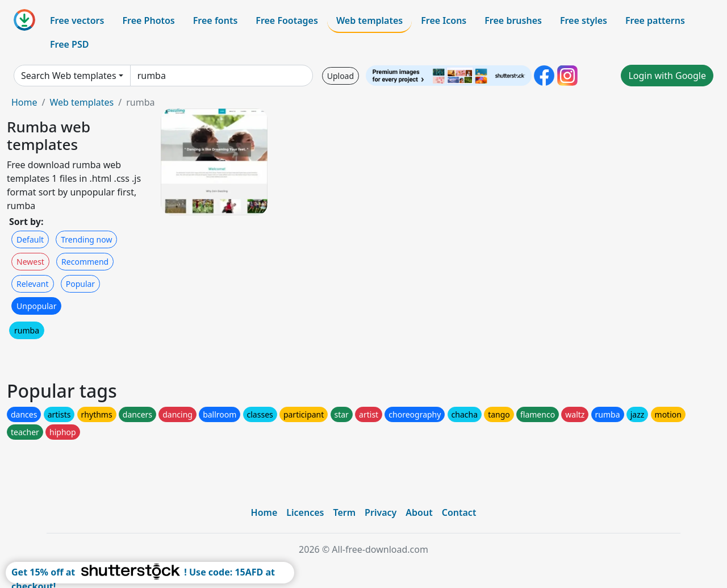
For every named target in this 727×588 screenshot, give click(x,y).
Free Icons (444, 20)
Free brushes (513, 20)
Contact (459, 512)
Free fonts (216, 20)
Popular (80, 284)
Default (30, 239)
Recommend (85, 262)
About (419, 512)
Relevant (33, 284)
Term (344, 512)
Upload (340, 76)
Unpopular (36, 306)
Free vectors (77, 20)
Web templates (369, 20)
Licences (305, 512)
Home (24, 102)
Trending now (86, 239)
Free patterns (655, 20)
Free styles (584, 20)
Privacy (381, 512)
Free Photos (148, 20)
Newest (30, 262)
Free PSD (69, 44)
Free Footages (287, 20)
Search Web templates (69, 76)
